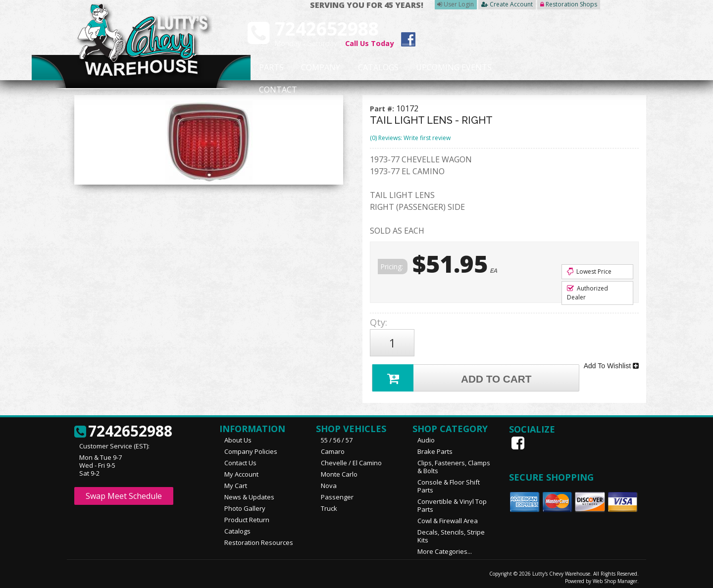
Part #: (383, 109)
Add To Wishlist (611, 362)
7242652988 (123, 427)
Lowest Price (589, 271)
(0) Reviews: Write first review (410, 138)
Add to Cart (454, 372)
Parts (266, 68)
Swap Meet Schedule (124, 491)
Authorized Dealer (587, 293)
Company (318, 68)
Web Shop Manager (615, 577)
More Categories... (445, 547)
